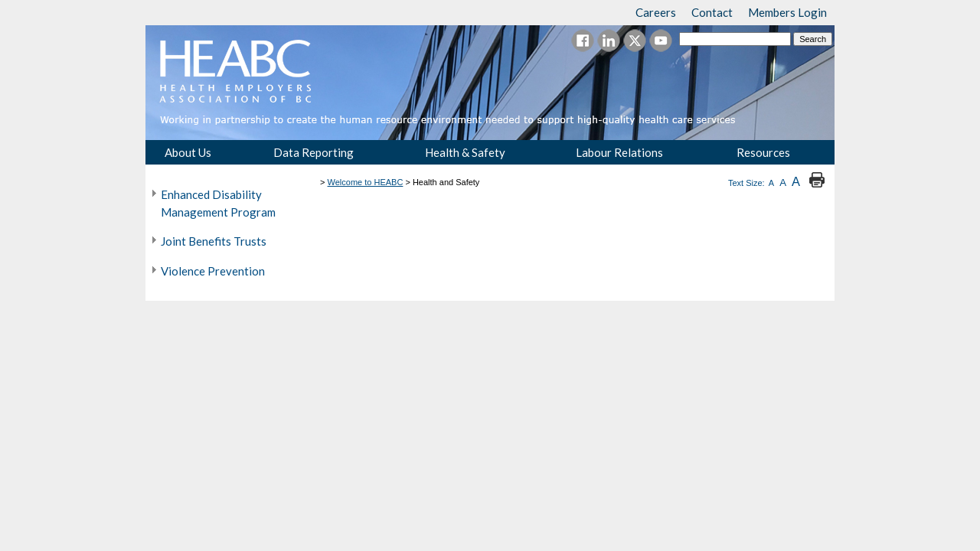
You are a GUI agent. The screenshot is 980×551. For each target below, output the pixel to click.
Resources (763, 152)
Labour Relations (619, 152)
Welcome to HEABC (366, 182)
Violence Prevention (213, 271)
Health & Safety (465, 152)
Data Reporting (314, 152)
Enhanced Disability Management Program (218, 203)
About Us (188, 152)
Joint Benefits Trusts (214, 241)
